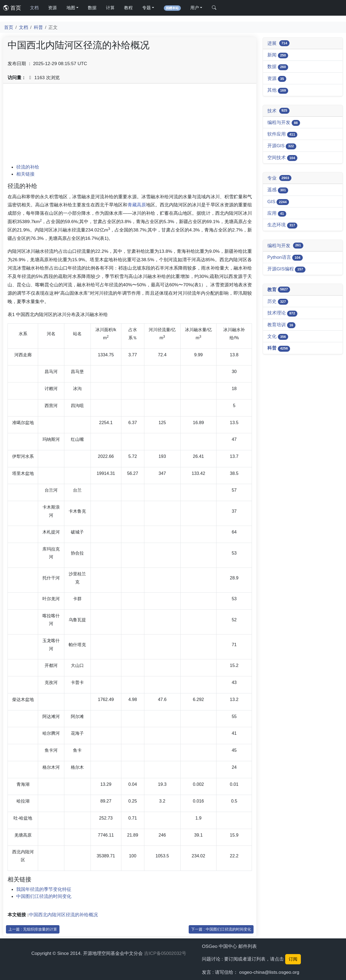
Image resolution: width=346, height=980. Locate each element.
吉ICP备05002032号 (165, 953)
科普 (38, 27)
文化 (278, 337)
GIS (278, 202)
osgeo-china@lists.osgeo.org (269, 972)
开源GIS (282, 146)
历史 (278, 302)
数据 (92, 8)
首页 (12, 8)
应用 (277, 214)
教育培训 (281, 325)
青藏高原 (137, 205)
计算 (110, 8)
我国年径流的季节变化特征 (44, 889)
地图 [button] (71, 8)
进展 (278, 43)
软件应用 (282, 134)
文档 (34, 8)
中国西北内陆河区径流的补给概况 (63, 915)
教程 (128, 8)
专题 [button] (147, 8)
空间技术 (282, 158)
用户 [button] (195, 8)
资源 (52, 8)
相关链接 (25, 174)
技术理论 (282, 313)
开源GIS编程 (286, 269)
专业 (279, 178)
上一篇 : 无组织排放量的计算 (33, 929)
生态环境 (282, 225)
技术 (278, 111)
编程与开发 (284, 123)
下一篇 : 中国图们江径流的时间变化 (221, 929)
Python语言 (285, 258)
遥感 (278, 190)
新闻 (278, 55)
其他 (278, 90)
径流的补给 (28, 167)
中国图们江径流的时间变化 (44, 896)
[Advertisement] (130, 126)
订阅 (293, 959)
